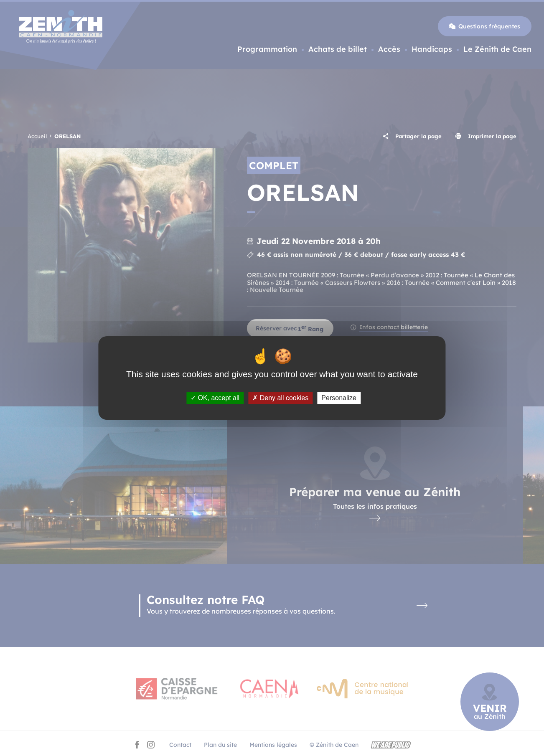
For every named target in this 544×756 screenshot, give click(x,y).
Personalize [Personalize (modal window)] (339, 398)
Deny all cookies (280, 398)
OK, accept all (215, 398)
